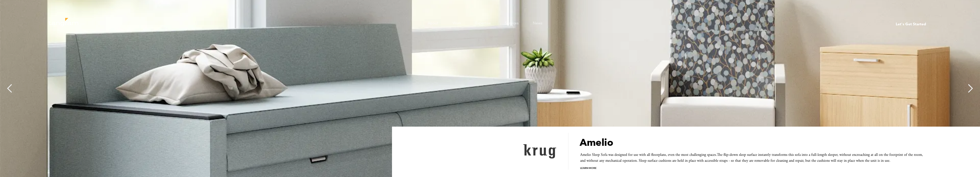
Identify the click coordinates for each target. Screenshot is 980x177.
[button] (10, 88)
